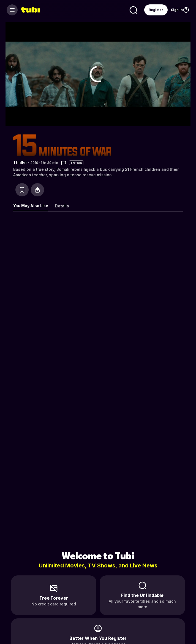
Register (156, 10)
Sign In (177, 10)
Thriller (20, 162)
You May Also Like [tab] (31, 206)
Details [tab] (62, 206)
